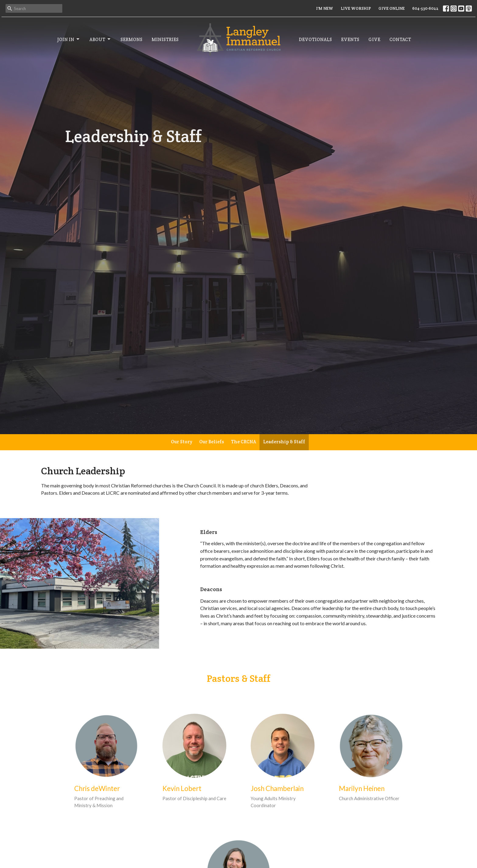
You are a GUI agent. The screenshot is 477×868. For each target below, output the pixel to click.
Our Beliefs (212, 442)
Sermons (131, 39)
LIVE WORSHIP (356, 8)
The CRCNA (244, 442)
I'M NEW (325, 8)
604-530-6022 (425, 8)
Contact (400, 39)
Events (350, 39)
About (100, 39)
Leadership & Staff (284, 442)
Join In (69, 39)
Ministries (165, 39)
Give (374, 39)
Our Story (182, 442)
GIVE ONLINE (392, 8)
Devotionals (315, 39)
